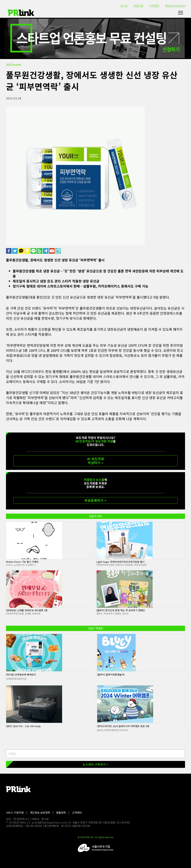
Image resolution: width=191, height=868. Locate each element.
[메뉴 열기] (180, 13)
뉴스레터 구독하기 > (95, 764)
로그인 (124, 6)
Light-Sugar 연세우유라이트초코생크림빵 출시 (120, 562)
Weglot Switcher (175, 6)
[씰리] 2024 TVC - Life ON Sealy (23, 726)
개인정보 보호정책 (40, 813)
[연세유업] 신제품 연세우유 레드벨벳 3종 (27, 610)
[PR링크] (21, 13)
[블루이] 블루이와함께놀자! (111, 675)
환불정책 (61, 813)
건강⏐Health (14, 65)
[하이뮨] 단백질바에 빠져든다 (21, 675)
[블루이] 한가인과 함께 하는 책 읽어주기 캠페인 (121, 610)
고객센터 (154, 6)
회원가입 (139, 6)
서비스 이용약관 (15, 813)
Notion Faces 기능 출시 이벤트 (22, 562)
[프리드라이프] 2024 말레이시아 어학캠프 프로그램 (123, 726)
